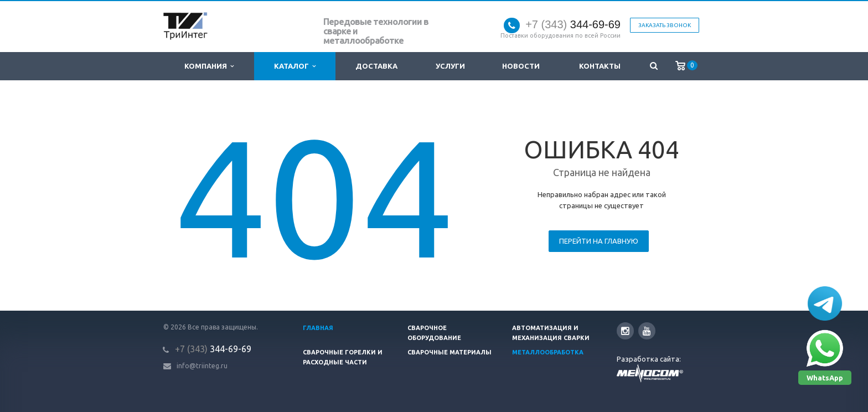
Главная (318, 328)
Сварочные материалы (449, 352)
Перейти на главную (599, 241)
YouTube (647, 331)
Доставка (376, 66)
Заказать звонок (665, 25)
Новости (521, 66)
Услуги (450, 66)
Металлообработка (548, 352)
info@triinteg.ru (202, 366)
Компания (209, 66)
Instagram (625, 331)
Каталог (295, 66)
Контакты (600, 66)
